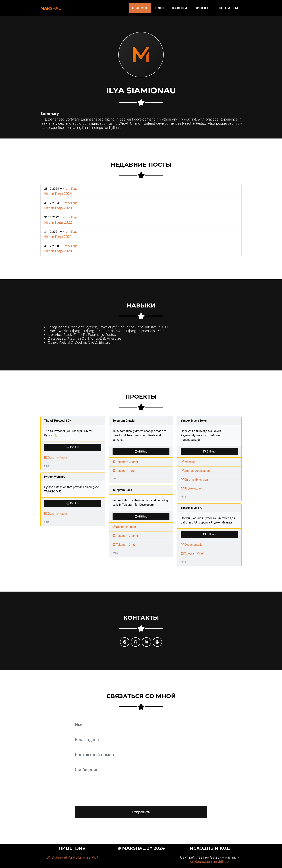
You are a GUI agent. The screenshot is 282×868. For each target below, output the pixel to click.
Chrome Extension (194, 480)
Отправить (141, 812)
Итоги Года (70, 189)
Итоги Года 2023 (58, 208)
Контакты (228, 10)
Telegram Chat (124, 545)
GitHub (73, 447)
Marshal (56, 10)
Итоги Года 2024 (58, 194)
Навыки (180, 10)
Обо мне (140, 10)
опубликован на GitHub (209, 861)
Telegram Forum (125, 471)
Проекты (203, 10)
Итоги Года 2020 (58, 251)
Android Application (195, 471)
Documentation (56, 458)
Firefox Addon (191, 489)
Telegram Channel (126, 462)
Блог (160, 10)
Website (188, 462)
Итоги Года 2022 (58, 222)
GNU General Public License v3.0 (72, 857)
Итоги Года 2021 (58, 237)
